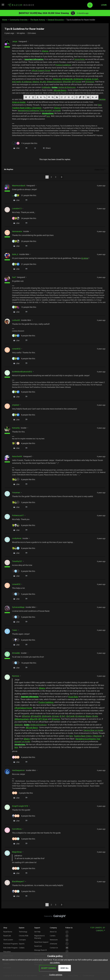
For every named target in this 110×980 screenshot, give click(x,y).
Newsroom (54, 940)
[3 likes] (24, 839)
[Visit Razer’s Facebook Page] (67, 932)
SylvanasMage (18, 607)
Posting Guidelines (63, 65)
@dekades (46, 87)
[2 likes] (22, 793)
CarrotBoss (17, 829)
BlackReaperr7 (18, 881)
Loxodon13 (17, 208)
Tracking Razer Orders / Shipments (27, 108)
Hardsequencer (18, 770)
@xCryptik (16, 82)
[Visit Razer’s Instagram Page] (67, 936)
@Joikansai (27, 82)
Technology (23, 932)
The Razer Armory (38, 20)
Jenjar (15, 41)
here (100, 105)
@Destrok (57, 79)
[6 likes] (24, 479)
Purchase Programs (11, 944)
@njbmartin (78, 79)
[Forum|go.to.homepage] (21, 5)
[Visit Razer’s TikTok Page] (67, 952)
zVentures (53, 944)
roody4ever (17, 538)
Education (7, 952)
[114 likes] (25, 143)
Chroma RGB (24, 936)
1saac (15, 630)
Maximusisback (19, 185)
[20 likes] (24, 241)
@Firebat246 (67, 79)
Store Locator (8, 940)
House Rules (80, 59)
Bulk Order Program (10, 948)
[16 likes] (24, 663)
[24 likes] (24, 218)
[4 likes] (24, 443)
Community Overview (19, 20)
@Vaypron (90, 82)
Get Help (37, 932)
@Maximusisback (54, 82)
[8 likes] (24, 415)
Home (5, 20)
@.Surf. (95, 79)
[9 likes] (24, 336)
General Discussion (56, 20)
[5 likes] (24, 502)
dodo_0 (15, 254)
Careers (53, 936)
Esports (22, 944)
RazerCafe (7, 936)
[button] (3, 6)
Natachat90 (17, 456)
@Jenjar (88, 79)
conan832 (16, 349)
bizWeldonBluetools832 (22, 372)
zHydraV (16, 405)
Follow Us (69, 928)
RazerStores (8, 932)
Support (37, 928)
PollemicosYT (18, 515)
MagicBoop (17, 852)
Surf (14, 277)
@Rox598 (67, 82)
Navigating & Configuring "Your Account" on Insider (39, 110)
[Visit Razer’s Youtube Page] (67, 948)
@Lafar (43, 82)
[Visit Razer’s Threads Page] (67, 940)
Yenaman (16, 492)
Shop (5, 928)
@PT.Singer (76, 82)
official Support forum (41, 70)
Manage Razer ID (41, 950)
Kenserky (16, 428)
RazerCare (38, 946)
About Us (53, 932)
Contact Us (54, 948)
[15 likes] (24, 307)
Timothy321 (17, 561)
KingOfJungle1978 (20, 806)
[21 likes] (24, 264)
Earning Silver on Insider (93, 730)
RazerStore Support (41, 942)
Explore (22, 928)
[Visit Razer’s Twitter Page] (67, 944)
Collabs (22, 948)
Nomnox (16, 676)
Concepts (22, 940)
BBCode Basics (60, 90)
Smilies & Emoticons (67, 87)
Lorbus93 (16, 320)
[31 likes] (24, 195)
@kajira (45, 51)
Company (53, 928)
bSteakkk (16, 653)
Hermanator (17, 231)
